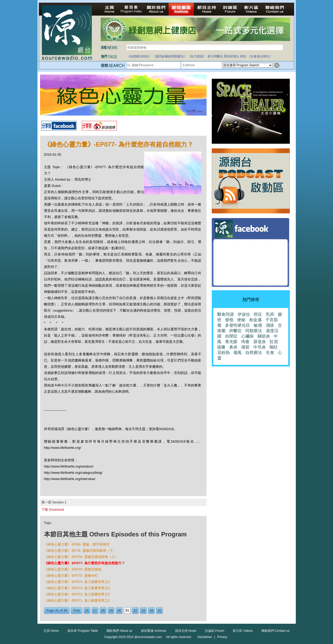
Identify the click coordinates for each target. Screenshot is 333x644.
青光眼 (231, 342)
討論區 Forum (215, 631)
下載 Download (53, 510)
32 (135, 610)
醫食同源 (226, 314)
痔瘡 (245, 342)
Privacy (222, 637)
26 (87, 610)
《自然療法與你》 (139, 56)
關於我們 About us (120, 631)
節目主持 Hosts (186, 631)
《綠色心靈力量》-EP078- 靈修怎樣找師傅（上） (81, 557)
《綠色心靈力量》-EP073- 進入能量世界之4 (77, 588)
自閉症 (231, 336)
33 (143, 610)
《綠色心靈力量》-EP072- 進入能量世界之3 (77, 594)
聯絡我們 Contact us (276, 631)
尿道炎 (260, 342)
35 (159, 610)
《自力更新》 (197, 56)
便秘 (241, 320)
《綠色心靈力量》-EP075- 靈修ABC (71, 576)
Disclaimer (205, 637)
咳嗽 (221, 347)
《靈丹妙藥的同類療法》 (170, 56)
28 (103, 610)
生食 (270, 353)
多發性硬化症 (238, 325)
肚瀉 (274, 342)
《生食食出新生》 (260, 56)
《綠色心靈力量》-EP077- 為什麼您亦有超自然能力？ (84, 563)
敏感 (258, 325)
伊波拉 (244, 314)
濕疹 (270, 325)
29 (111, 610)
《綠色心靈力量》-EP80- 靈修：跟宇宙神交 (77, 544)
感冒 (245, 347)
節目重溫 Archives (154, 631)
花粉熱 (223, 353)
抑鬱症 (235, 331)
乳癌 (270, 314)
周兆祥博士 (232, 56)
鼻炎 (233, 347)
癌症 (243, 56)
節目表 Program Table (83, 631)
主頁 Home (51, 631)
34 (151, 610)
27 (95, 610)
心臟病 (247, 336)
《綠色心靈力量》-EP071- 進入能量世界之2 (77, 600)
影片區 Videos (243, 631)
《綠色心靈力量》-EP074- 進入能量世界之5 (77, 582)
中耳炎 (260, 347)
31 (127, 610)
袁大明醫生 (215, 56)
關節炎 (264, 336)
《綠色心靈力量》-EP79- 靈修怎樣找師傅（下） (80, 551)
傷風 (238, 353)
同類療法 (254, 331)
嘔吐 (274, 347)
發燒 (229, 320)
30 (119, 610)
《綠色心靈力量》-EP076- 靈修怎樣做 (73, 569)
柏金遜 (255, 320)
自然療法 (254, 353)
